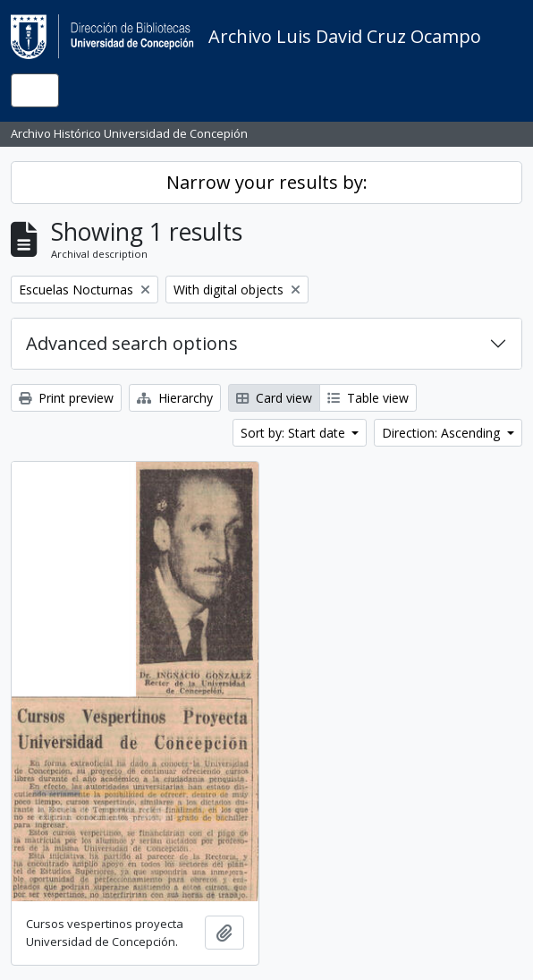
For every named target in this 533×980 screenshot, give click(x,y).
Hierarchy (175, 398)
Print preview (66, 398)
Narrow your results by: (267, 182)
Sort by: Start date (295, 433)
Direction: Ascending (443, 433)
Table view (368, 398)
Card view (274, 398)
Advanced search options (132, 343)
